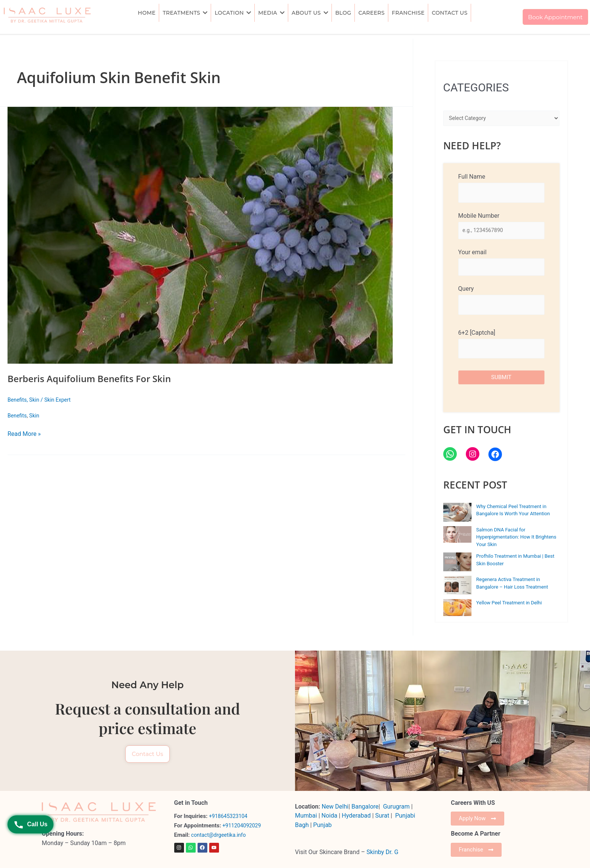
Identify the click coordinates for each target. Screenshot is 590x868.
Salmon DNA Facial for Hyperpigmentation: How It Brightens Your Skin (516, 539)
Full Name (501, 188)
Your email (501, 264)
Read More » (24, 433)
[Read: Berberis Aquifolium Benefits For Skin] (206, 235)
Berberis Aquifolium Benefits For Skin (96, 378)
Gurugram (396, 806)
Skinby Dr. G (382, 851)
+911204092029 (242, 825)
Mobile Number (501, 226)
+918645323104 (230, 816)
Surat (383, 815)
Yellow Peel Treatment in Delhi (509, 605)
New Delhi (335, 806)
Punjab (322, 825)
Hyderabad (356, 815)
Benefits (18, 400)
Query (501, 302)
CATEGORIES (476, 87)
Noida (329, 815)
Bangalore (365, 806)
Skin (36, 400)
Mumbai (306, 815)
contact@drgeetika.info (221, 835)
